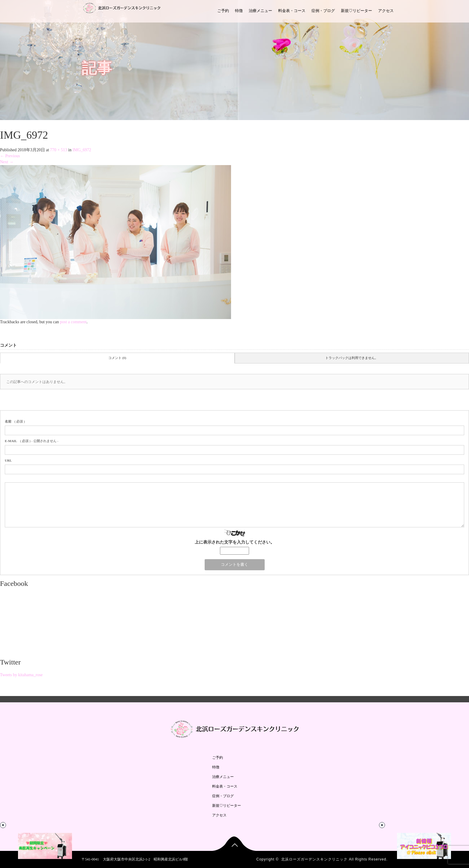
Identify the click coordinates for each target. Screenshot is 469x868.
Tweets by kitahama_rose (21, 675)
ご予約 (223, 11)
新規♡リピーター (356, 11)
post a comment (73, 322)
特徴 (239, 11)
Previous (10, 156)
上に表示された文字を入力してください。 (235, 542)
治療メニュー (260, 11)
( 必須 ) (15, 421)
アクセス (386, 11)
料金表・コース (292, 11)
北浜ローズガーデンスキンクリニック (314, 859)
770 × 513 (59, 150)
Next (7, 162)
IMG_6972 (82, 150)
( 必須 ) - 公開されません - (32, 441)
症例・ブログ (323, 11)
